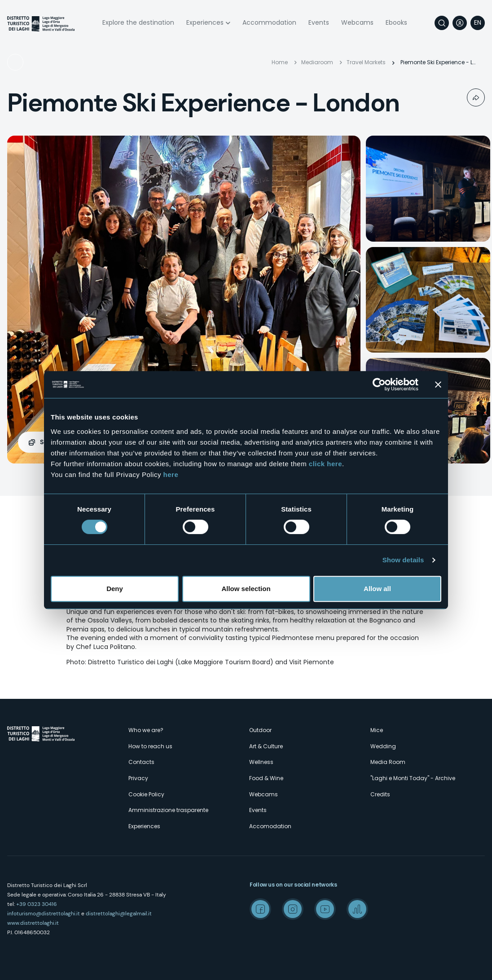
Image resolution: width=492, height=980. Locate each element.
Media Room (388, 762)
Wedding (383, 746)
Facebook (260, 909)
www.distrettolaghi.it (33, 923)
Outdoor (260, 730)
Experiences (205, 22)
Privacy (138, 778)
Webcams (357, 22)
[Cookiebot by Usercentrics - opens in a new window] (379, 384)
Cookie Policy (146, 794)
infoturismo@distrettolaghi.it (44, 914)
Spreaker (357, 909)
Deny (115, 589)
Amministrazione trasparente (168, 810)
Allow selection (246, 589)
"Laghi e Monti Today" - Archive (413, 778)
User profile (460, 23)
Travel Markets (42, 62)
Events (319, 22)
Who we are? (146, 730)
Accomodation (270, 826)
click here (325, 464)
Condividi (476, 97)
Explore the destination (138, 22)
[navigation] (478, 23)
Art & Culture (266, 746)
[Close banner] (438, 384)
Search (442, 23)
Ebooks (396, 22)
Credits (380, 794)
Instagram (293, 909)
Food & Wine (266, 778)
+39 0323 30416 (37, 904)
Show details (403, 560)
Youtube (325, 909)
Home (280, 62)
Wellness (261, 762)
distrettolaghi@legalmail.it (119, 914)
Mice (377, 730)
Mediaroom (317, 62)
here (171, 475)
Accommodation (269, 22)
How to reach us (150, 746)
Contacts (141, 762)
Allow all (377, 589)
